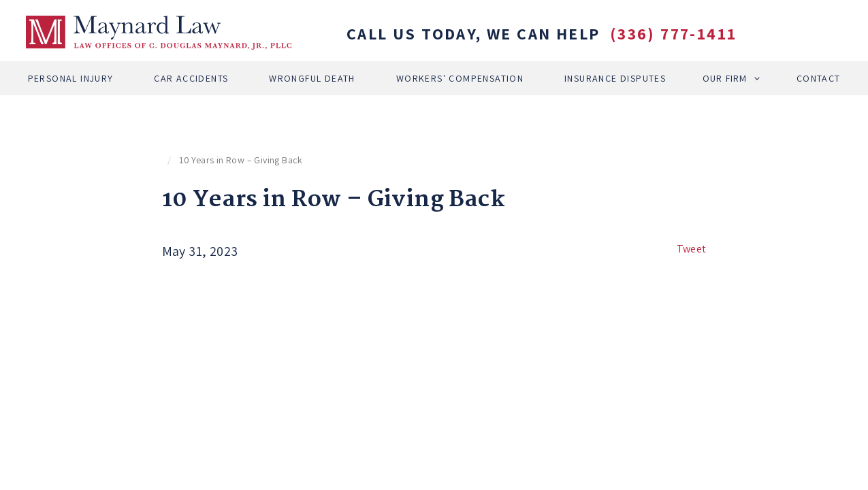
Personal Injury (71, 78)
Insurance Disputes (615, 78)
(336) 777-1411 (674, 33)
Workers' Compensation (460, 78)
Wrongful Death (312, 78)
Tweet (692, 249)
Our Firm (725, 78)
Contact (819, 78)
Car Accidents (191, 78)
